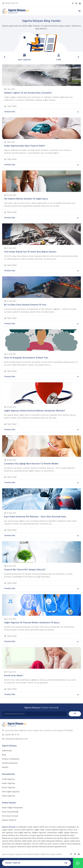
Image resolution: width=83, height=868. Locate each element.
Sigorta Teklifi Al (9, 820)
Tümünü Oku (41, 112)
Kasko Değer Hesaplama (12, 808)
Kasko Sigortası (9, 783)
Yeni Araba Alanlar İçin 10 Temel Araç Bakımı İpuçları (30, 252)
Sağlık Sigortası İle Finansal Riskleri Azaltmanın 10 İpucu (32, 623)
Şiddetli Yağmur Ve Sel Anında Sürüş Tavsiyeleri (28, 93)
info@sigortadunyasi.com (15, 739)
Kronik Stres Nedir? (14, 676)
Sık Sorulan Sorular (10, 816)
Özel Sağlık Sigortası (11, 792)
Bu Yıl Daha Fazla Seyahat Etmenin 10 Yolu (25, 305)
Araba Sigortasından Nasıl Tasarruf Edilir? (25, 146)
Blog (4, 755)
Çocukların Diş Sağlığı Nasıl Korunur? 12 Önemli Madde (31, 464)
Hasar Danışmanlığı (10, 812)
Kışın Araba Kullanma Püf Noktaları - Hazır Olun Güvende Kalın (35, 517)
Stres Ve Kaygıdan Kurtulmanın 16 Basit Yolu (26, 358)
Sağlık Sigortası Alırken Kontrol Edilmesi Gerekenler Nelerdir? (35, 411)
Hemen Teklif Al (36, 863)
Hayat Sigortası (9, 796)
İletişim (5, 767)
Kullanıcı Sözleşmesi (11, 759)
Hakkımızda (7, 751)
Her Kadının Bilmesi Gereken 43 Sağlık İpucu (26, 199)
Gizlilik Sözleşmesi (10, 763)
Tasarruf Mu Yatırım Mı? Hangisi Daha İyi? (25, 570)
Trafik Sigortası (8, 779)
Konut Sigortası (9, 788)
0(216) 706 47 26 (10, 3)
